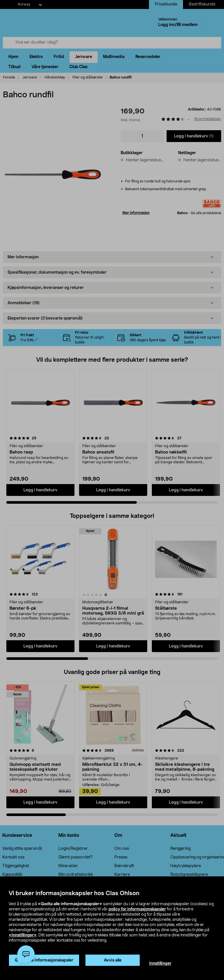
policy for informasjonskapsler (137, 909)
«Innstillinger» (23, 935)
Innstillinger (160, 964)
